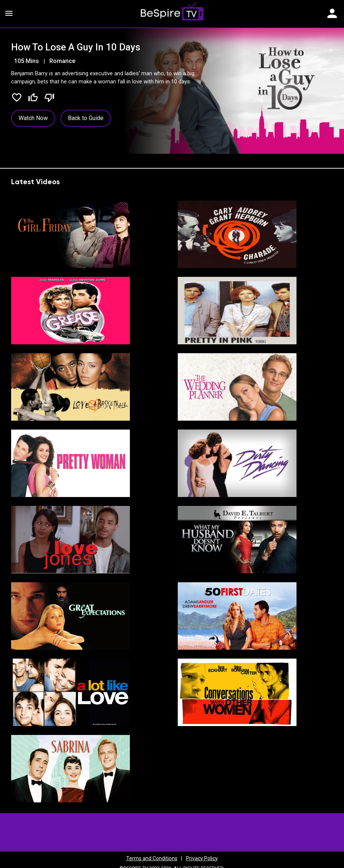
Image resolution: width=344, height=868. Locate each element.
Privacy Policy (202, 858)
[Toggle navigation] (332, 14)
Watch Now (33, 118)
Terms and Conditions (152, 858)
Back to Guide (86, 118)
